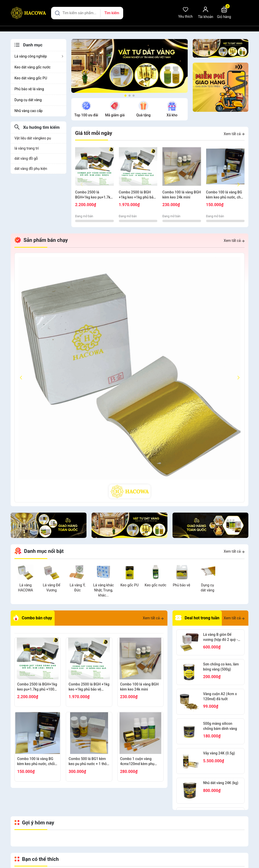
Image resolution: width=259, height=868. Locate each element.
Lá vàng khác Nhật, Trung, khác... (103, 590)
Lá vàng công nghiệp (39, 56)
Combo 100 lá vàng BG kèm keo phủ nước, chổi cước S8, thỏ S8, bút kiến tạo (225, 195)
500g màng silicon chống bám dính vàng (220, 726)
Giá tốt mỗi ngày (94, 133)
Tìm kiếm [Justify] (112, 13)
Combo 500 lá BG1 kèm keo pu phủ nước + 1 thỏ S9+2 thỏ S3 (88, 762)
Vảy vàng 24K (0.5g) (219, 753)
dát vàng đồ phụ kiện (31, 169)
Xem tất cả (234, 134)
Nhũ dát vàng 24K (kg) (221, 783)
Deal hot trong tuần (197, 618)
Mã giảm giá (87, 115)
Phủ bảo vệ (181, 585)
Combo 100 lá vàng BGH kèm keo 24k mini (182, 195)
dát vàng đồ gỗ (26, 158)
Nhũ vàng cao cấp (28, 111)
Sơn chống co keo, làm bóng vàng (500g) (221, 667)
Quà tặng (116, 115)
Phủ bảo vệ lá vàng (29, 89)
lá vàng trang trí (27, 148)
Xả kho (144, 115)
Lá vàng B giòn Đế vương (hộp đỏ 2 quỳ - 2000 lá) (220, 637)
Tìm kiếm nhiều (173, 115)
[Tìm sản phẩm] (87, 13)
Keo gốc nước (156, 585)
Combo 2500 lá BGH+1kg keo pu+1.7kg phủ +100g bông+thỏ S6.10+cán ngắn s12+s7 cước (94, 195)
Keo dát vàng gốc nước (33, 67)
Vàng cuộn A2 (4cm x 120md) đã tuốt (220, 696)
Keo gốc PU (129, 585)
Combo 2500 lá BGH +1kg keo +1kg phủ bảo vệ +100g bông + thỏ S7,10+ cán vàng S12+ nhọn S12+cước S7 (137, 195)
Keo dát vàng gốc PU (31, 78)
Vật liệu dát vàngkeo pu (33, 138)
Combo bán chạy (33, 618)
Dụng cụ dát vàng (28, 100)
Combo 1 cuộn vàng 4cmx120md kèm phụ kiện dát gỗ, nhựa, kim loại (137, 762)
